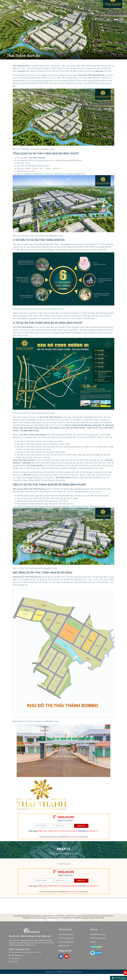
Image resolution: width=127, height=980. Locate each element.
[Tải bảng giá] (118, 978)
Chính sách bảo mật (74, 837)
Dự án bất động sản (66, 938)
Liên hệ (93, 942)
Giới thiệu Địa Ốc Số (66, 934)
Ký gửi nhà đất (64, 946)
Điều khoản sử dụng (98, 934)
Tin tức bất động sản (66, 942)
